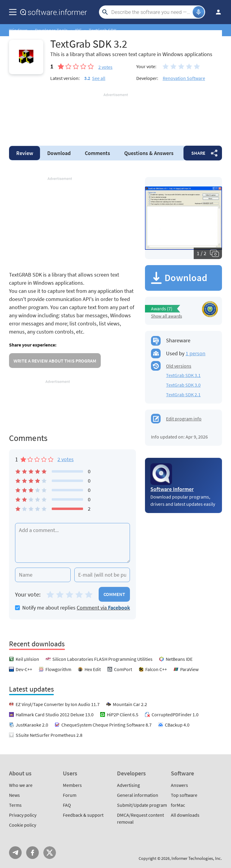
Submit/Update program (142, 805)
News (14, 795)
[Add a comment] (72, 543)
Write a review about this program (55, 361)
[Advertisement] (115, 116)
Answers (149, 153)
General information (138, 795)
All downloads (185, 815)
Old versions (179, 366)
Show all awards (166, 316)
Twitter (50, 853)
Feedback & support (83, 815)
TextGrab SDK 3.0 (183, 385)
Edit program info (184, 419)
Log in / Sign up (216, 12)
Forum (70, 795)
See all (99, 78)
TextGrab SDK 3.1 (183, 375)
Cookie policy (23, 825)
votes (105, 67)
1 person (196, 353)
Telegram (15, 853)
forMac (178, 805)
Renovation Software (184, 78)
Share (198, 153)
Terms (15, 805)
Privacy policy (23, 815)
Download (59, 153)
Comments (97, 153)
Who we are (21, 785)
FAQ (67, 805)
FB (32, 853)
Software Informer (172, 489)
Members (72, 785)
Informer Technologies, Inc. (197, 858)
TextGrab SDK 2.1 (183, 394)
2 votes (66, 459)
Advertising (128, 785)
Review (25, 153)
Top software (184, 795)
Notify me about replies (45, 608)
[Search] (151, 12)
